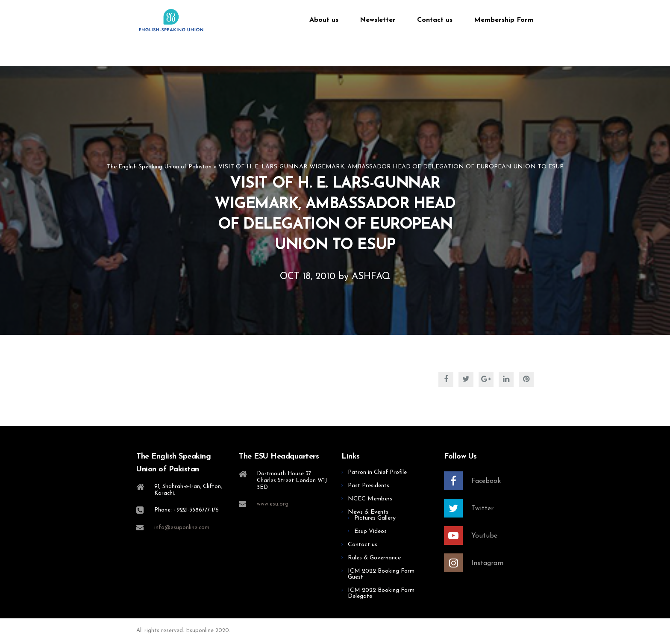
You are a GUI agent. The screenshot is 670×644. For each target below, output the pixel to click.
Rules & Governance (374, 558)
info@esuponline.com (182, 528)
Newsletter (378, 20)
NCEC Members (370, 499)
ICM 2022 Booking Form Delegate (381, 593)
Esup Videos (370, 531)
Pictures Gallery (375, 518)
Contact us (435, 20)
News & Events (368, 512)
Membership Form (504, 20)
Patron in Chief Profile (377, 472)
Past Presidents (369, 486)
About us (324, 20)
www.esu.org (273, 504)
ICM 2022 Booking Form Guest (381, 574)
